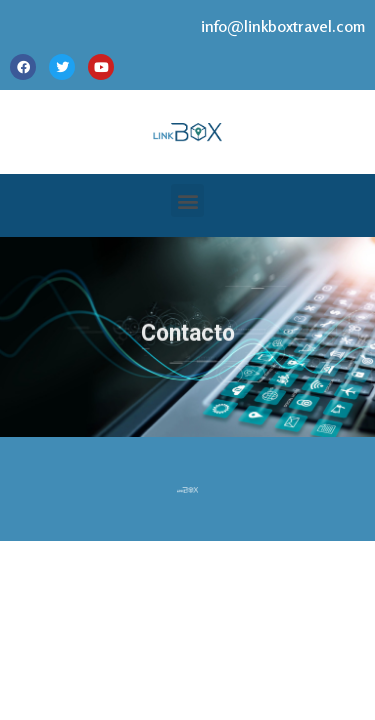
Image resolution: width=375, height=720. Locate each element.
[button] (187, 200)
